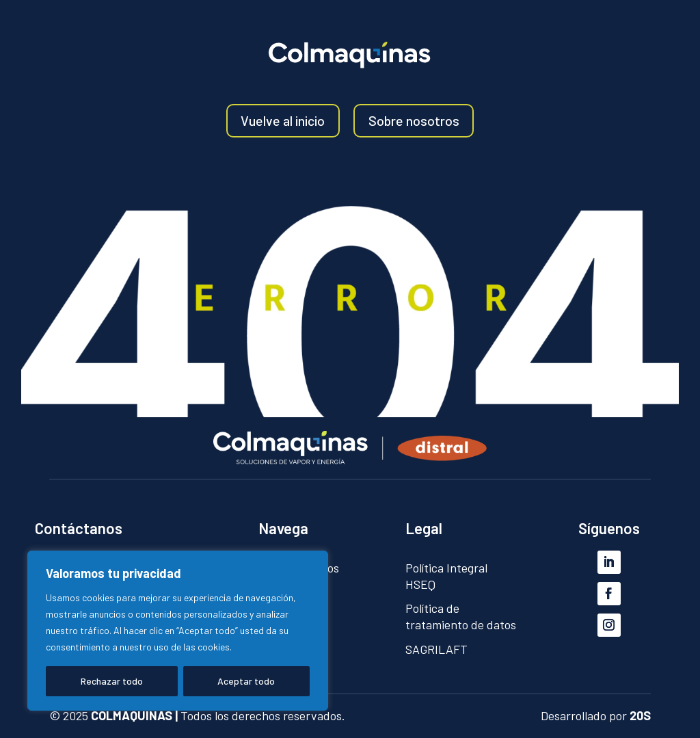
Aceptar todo (246, 681)
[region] (178, 631)
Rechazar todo (112, 681)
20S (640, 715)
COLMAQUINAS (132, 715)
